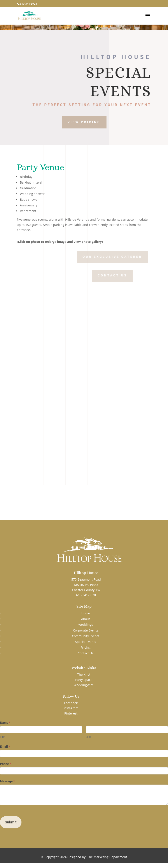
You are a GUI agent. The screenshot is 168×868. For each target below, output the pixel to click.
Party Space (84, 680)
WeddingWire (84, 685)
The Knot (84, 674)
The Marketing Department (107, 857)
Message (7, 781)
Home (86, 613)
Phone (5, 764)
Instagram (71, 708)
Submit (11, 822)
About (86, 619)
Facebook (71, 703)
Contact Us (133, 275)
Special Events (86, 642)
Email (5, 747)
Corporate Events (86, 630)
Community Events (86, 636)
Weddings (86, 625)
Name (5, 723)
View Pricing (95, 122)
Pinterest (71, 713)
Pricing (86, 647)
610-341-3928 (28, 4)
